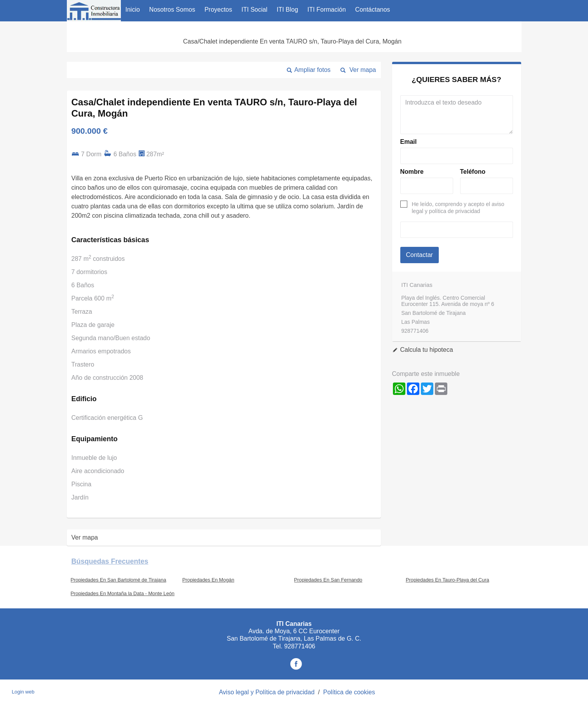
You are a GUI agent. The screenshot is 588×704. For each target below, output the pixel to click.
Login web (23, 692)
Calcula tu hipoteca (427, 350)
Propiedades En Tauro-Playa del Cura (448, 580)
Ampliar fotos (312, 70)
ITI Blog (287, 10)
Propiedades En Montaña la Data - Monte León (123, 593)
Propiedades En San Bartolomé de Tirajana (119, 580)
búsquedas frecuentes (110, 561)
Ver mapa (363, 70)
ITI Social (254, 10)
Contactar (420, 255)
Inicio (133, 10)
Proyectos (218, 10)
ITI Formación (327, 10)
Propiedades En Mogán (208, 580)
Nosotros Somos (172, 10)
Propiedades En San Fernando (328, 580)
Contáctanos (373, 10)
